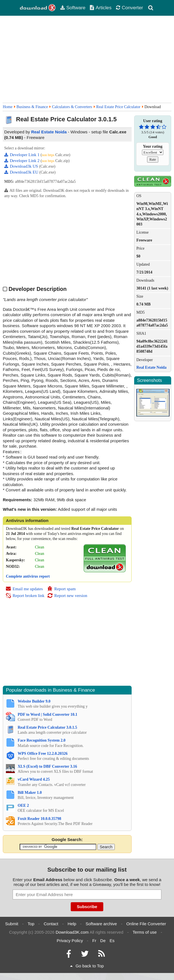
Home (8, 107)
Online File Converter (146, 924)
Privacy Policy (70, 941)
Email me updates (24, 589)
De (103, 941)
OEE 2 (23, 805)
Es (112, 941)
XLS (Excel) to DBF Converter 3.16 (47, 766)
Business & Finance (32, 107)
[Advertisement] (87, 59)
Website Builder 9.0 (34, 701)
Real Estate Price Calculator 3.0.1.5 (47, 727)
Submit (12, 924)
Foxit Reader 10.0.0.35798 (39, 819)
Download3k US (22, 166)
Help (72, 924)
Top (31, 924)
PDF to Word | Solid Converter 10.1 (47, 715)
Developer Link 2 (22, 161)
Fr (94, 941)
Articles (101, 8)
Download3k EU (22, 172)
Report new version (67, 596)
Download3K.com (72, 932)
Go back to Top (87, 966)
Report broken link (25, 596)
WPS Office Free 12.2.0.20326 (43, 754)
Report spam (61, 589)
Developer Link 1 (22, 155)
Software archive (101, 924)
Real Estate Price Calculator (118, 107)
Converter (129, 8)
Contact (51, 924)
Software (73, 8)
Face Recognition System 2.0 (42, 740)
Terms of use (145, 932)
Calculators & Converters (72, 107)
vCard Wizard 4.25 (34, 779)
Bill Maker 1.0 (30, 793)
